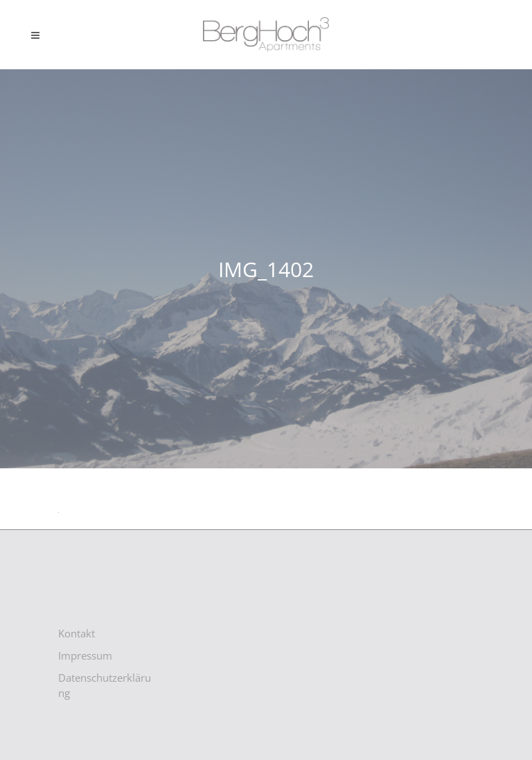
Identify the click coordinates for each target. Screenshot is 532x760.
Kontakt (77, 633)
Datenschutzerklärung (105, 685)
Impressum (85, 655)
